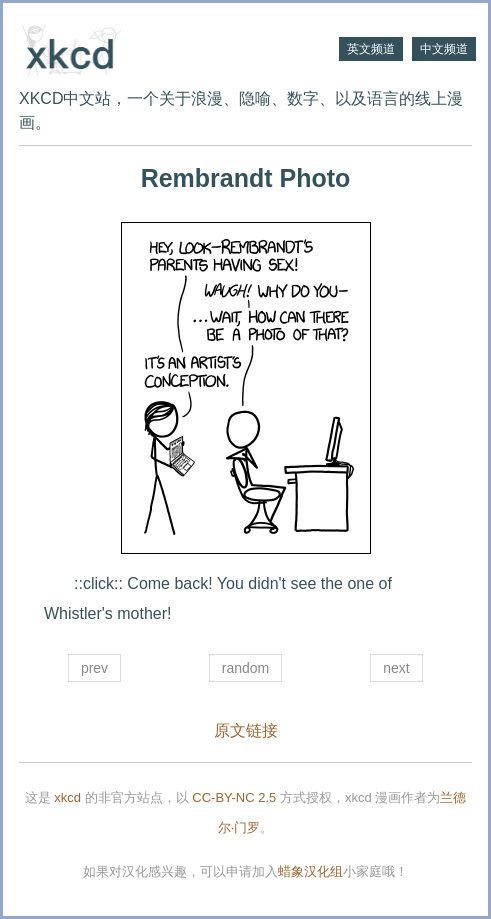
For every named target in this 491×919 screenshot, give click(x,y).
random (245, 668)
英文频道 (371, 49)
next (396, 668)
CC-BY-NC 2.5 (234, 797)
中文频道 (444, 49)
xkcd (67, 797)
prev (94, 668)
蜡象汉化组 (310, 871)
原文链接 (246, 730)
